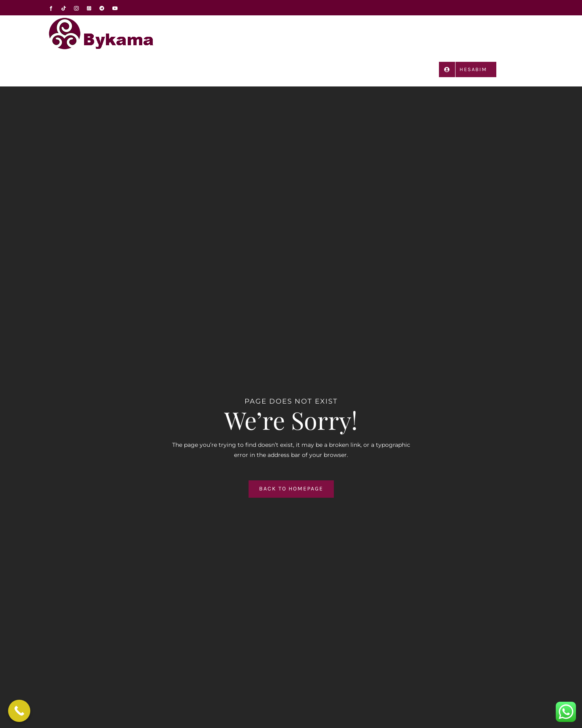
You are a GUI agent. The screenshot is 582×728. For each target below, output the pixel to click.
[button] (522, 69)
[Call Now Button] (19, 711)
